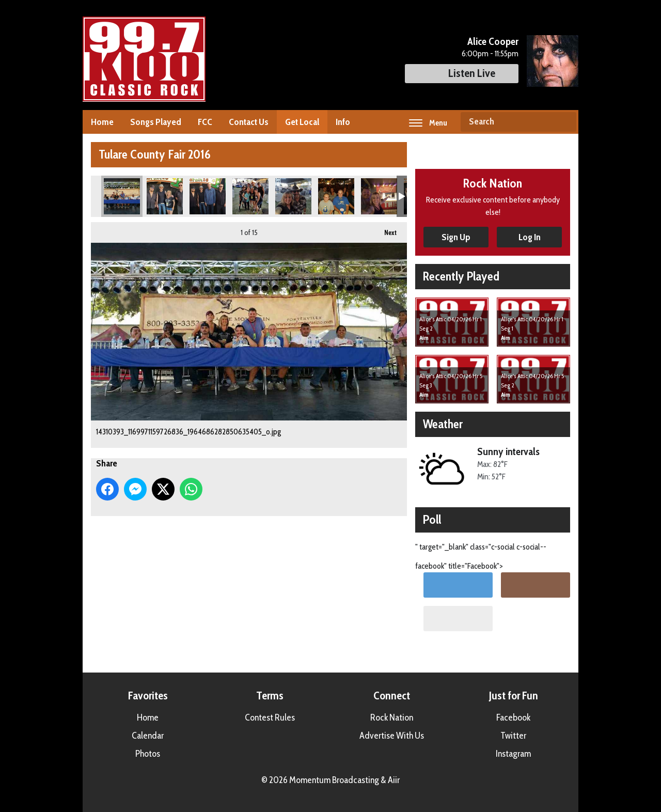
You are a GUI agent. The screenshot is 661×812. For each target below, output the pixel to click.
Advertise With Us (392, 736)
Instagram (513, 754)
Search (564, 122)
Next (385, 229)
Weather (443, 424)
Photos (148, 754)
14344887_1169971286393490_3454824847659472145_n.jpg (336, 196)
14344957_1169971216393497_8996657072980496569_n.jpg (379, 196)
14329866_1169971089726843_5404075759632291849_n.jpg (250, 196)
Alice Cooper (493, 41)
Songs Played (156, 122)
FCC (205, 122)
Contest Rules (270, 717)
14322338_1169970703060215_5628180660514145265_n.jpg (165, 196)
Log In (530, 237)
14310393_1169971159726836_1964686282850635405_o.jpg (122, 196)
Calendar (148, 736)
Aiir (394, 780)
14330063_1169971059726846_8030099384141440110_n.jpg (293, 196)
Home (102, 122)
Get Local (302, 122)
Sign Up (456, 237)
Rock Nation (392, 717)
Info (343, 122)
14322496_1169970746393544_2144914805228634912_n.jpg (208, 196)
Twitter (513, 736)
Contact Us (249, 122)
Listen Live (462, 73)
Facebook (513, 717)
